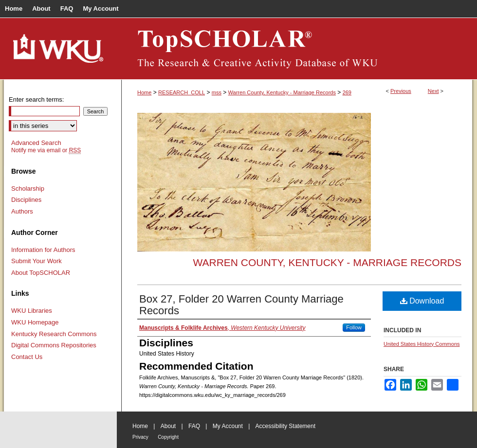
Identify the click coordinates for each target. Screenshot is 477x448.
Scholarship (28, 188)
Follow (354, 327)
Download (422, 301)
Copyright (168, 437)
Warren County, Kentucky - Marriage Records (282, 92)
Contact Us (27, 357)
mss (217, 92)
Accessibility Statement (285, 426)
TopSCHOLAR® (297, 49)
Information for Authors (43, 250)
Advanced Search (36, 143)
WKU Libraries (32, 311)
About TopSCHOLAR (41, 273)
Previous (401, 91)
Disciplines (26, 200)
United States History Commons (422, 344)
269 (347, 92)
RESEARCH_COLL (182, 92)
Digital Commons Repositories (54, 345)
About (168, 426)
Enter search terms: (36, 99)
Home (144, 92)
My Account (228, 426)
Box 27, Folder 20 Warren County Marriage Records (241, 305)
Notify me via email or (46, 150)
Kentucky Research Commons (54, 334)
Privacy (140, 437)
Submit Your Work (37, 261)
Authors (22, 211)
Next (433, 91)
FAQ (194, 426)
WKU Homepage (35, 322)
